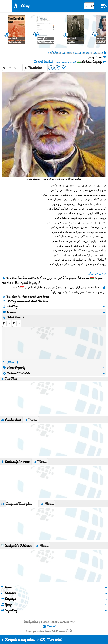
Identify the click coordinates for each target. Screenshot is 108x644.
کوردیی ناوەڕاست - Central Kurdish (55, 62)
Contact (49, 626)
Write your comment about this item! (25, 301)
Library (25, 6)
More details (55, 640)
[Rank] (18, 67)
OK (40, 640)
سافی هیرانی (98, 273)
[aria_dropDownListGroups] (22, 504)
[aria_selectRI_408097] (7, 323)
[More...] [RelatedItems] (12, 362)
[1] (89, 273)
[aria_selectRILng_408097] (17, 323)
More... (31, 420)
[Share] (7, 67)
